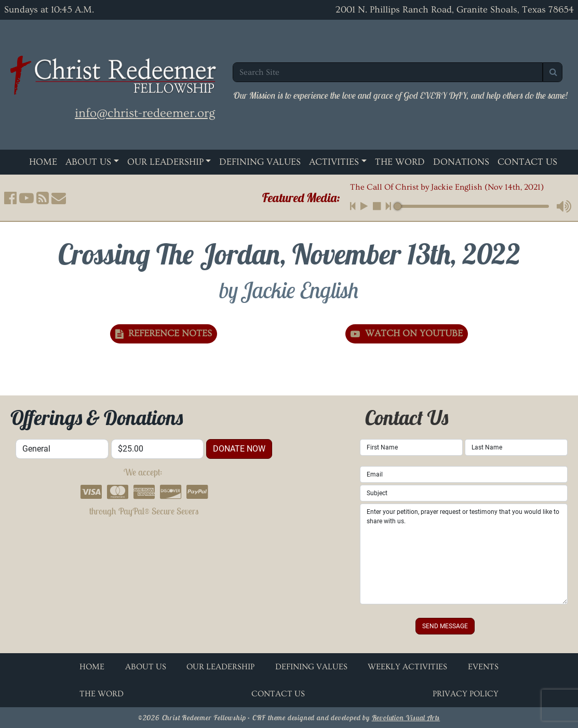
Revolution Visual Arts (406, 718)
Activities (334, 162)
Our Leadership (165, 162)
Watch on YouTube (407, 333)
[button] (10, 198)
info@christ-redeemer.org (145, 113)
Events (483, 667)
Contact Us (527, 162)
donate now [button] (239, 449)
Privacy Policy (466, 694)
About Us (88, 162)
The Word (400, 162)
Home (43, 162)
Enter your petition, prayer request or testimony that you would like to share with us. (464, 554)
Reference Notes (164, 333)
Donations (461, 162)
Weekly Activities (407, 667)
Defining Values (260, 162)
